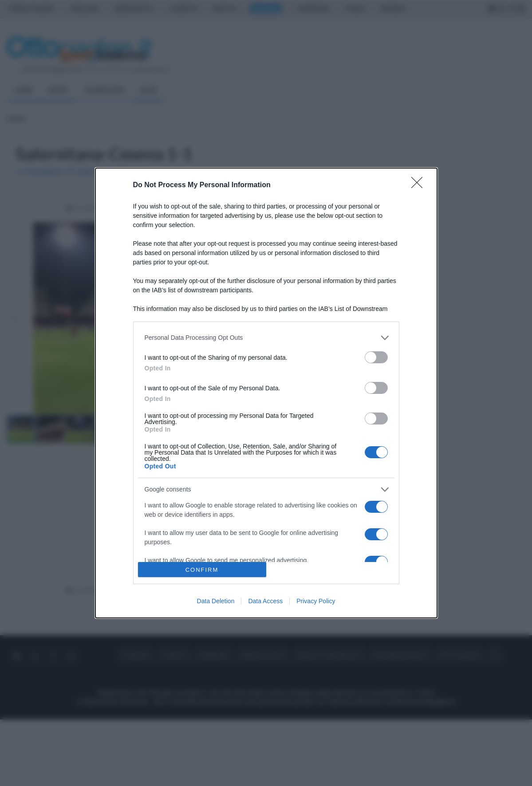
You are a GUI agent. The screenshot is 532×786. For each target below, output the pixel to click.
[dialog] (266, 393)
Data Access (265, 601)
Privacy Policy (316, 601)
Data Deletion (216, 601)
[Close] (420, 185)
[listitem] (266, 338)
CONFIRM (202, 570)
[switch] (376, 357)
